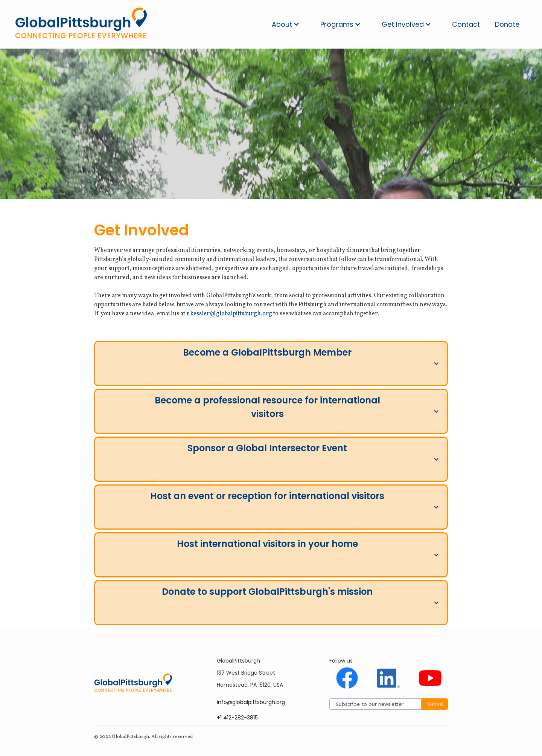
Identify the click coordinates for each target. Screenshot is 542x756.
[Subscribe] (375, 704)
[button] (286, 24)
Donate (507, 24)
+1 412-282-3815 (237, 718)
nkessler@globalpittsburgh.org (229, 314)
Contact (466, 24)
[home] (81, 24)
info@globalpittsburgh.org (251, 702)
